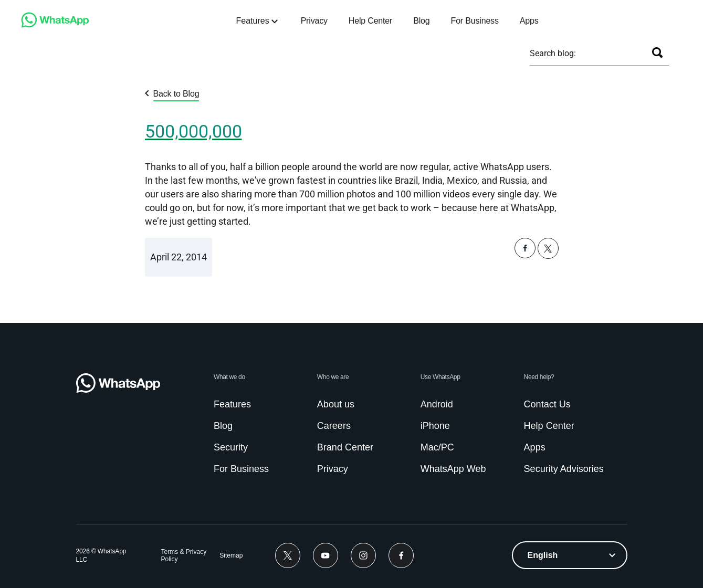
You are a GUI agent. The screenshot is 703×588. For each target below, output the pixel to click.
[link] (55, 25)
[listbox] (570, 555)
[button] (525, 255)
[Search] (657, 52)
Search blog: (553, 53)
